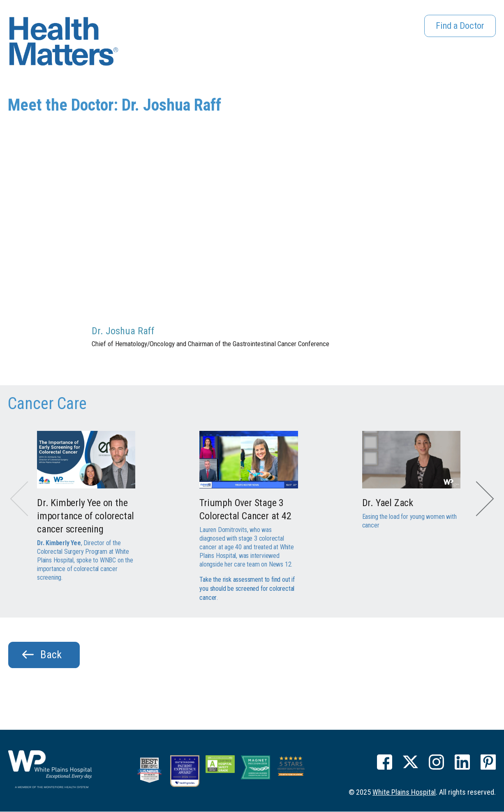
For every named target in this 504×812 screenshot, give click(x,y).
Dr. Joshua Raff (123, 331)
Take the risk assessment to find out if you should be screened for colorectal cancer (247, 588)
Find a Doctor (458, 27)
